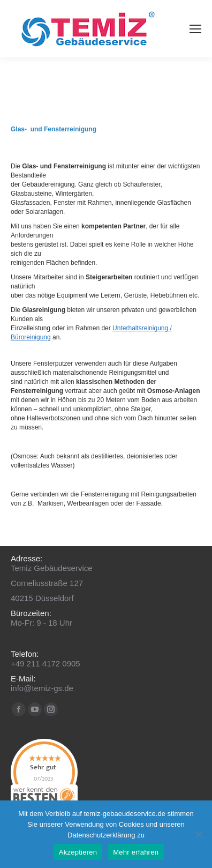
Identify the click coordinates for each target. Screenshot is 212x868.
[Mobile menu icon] (195, 29)
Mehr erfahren (136, 852)
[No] (199, 834)
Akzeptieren (78, 852)
